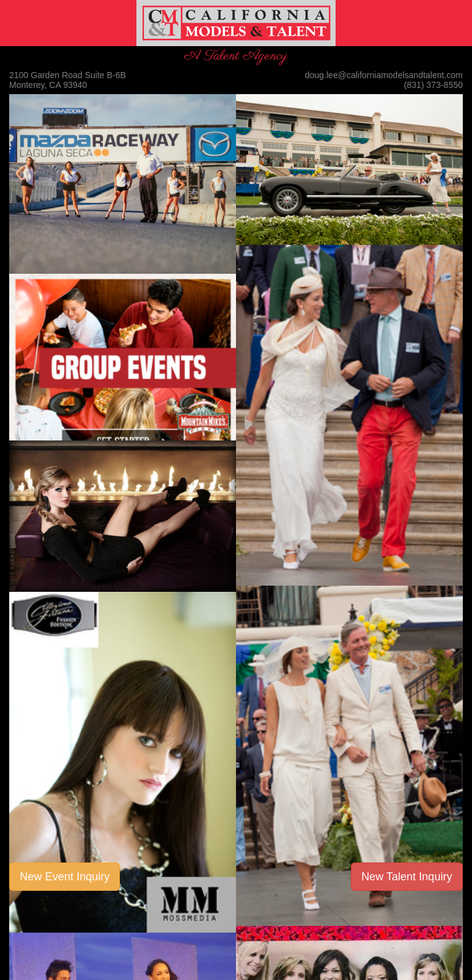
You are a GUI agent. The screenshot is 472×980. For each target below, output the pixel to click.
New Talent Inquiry (407, 877)
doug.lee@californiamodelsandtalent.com (384, 75)
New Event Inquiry (65, 877)
